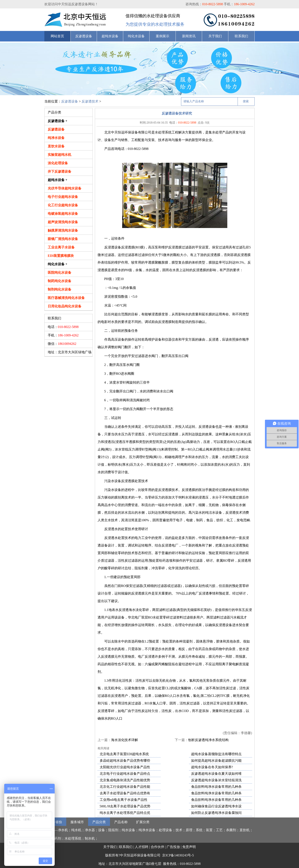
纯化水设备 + (58, 264)
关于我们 (215, 36)
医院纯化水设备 (60, 273)
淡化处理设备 (58, 163)
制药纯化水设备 (60, 281)
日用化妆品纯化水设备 (65, 306)
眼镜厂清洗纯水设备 (63, 239)
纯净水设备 (56, 138)
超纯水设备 (110, 36)
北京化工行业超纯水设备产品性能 (125, 787)
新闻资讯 (189, 36)
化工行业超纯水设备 (63, 205)
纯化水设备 (136, 36)
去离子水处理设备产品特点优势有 (125, 793)
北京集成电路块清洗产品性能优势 (125, 780)
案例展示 (163, 36)
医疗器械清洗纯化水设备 (66, 298)
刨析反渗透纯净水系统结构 (208, 740)
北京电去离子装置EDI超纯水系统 (124, 754)
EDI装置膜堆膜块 (61, 256)
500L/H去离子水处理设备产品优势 (125, 806)
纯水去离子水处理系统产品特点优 (125, 813)
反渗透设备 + (58, 121)
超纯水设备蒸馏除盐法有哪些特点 (216, 754)
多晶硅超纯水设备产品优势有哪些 (125, 761)
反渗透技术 (90, 101)
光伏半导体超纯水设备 (65, 188)
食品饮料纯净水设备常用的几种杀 (216, 787)
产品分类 (99, 822)
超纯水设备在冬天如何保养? (212, 767)
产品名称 (121, 822)
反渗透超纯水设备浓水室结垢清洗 (216, 780)
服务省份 (55, 822)
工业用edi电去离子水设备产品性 (124, 800)
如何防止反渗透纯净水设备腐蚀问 (216, 813)
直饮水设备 (56, 146)
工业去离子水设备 (61, 247)
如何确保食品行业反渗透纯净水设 (216, 806)
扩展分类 (143, 822)
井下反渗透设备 (60, 171)
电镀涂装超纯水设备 (63, 214)
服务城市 (77, 822)
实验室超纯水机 (60, 155)
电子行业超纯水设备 (63, 197)
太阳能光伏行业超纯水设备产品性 (125, 767)
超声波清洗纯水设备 (63, 222)
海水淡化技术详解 (124, 740)
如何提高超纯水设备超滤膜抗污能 (216, 761)
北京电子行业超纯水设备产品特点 (125, 774)
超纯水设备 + (58, 180)
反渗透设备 (84, 36)
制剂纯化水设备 (60, 289)
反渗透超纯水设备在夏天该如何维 (216, 774)
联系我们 (241, 36)
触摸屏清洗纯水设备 (63, 230)
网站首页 (57, 36)
